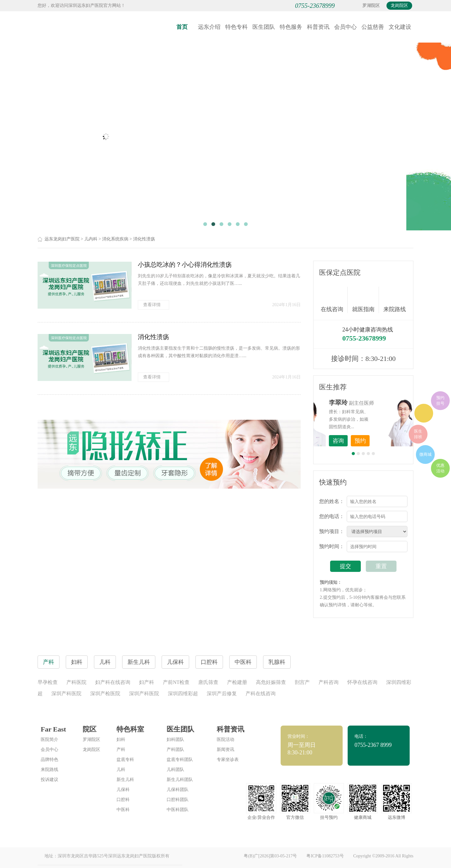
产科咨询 (329, 682)
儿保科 (123, 790)
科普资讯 (318, 27)
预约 (395, 441)
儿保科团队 (178, 790)
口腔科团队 (178, 800)
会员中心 (345, 27)
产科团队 (175, 750)
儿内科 (91, 239)
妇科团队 (175, 740)
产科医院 (76, 682)
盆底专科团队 (180, 760)
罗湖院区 (371, 5)
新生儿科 (125, 780)
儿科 (121, 770)
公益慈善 (373, 27)
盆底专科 (125, 760)
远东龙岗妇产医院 (62, 239)
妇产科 (147, 682)
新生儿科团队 (180, 780)
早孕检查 (48, 682)
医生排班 (418, 434)
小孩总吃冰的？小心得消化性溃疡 (185, 265)
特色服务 (291, 27)
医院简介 (49, 740)
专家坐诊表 (228, 760)
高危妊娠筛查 (271, 682)
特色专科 (236, 27)
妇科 (121, 740)
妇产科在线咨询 (113, 682)
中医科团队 (178, 810)
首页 (182, 27)
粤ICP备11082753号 (325, 856)
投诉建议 (49, 780)
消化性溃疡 (144, 239)
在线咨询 (334, 300)
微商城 (425, 454)
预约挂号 (440, 401)
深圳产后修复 (222, 693)
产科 (121, 750)
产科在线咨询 (261, 693)
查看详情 (154, 305)
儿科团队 (175, 770)
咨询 (373, 441)
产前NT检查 (176, 682)
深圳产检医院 (105, 693)
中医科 (123, 810)
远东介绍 (209, 27)
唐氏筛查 (208, 682)
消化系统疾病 (115, 239)
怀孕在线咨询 (362, 682)
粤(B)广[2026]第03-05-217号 (270, 856)
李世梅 (373, 403)
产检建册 (237, 682)
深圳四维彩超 (183, 693)
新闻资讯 (225, 750)
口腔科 (123, 800)
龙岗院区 (399, 5)
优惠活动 (440, 468)
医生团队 (264, 27)
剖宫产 (302, 682)
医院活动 (225, 740)
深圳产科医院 (66, 693)
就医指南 (365, 300)
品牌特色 (49, 760)
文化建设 (400, 27)
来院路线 (395, 301)
